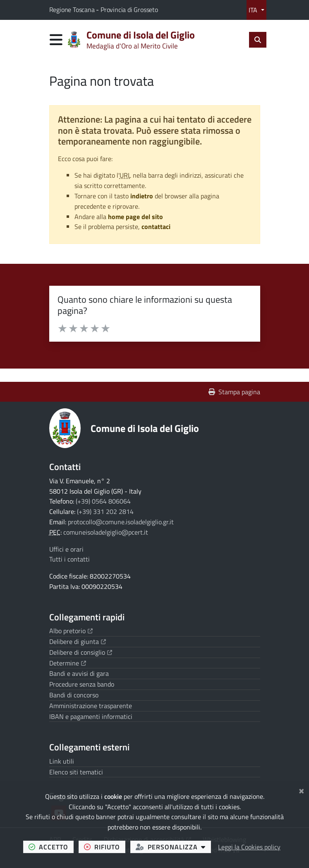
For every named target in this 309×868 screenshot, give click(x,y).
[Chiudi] (301, 790)
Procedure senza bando (82, 684)
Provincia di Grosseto (129, 10)
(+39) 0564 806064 (103, 501)
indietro (142, 196)
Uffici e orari (66, 549)
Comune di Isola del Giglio (145, 428)
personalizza (173, 847)
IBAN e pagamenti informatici (91, 716)
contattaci (156, 227)
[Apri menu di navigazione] (56, 40)
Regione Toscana (73, 10)
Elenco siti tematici (76, 772)
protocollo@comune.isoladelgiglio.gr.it (121, 522)
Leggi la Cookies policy (249, 847)
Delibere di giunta (78, 641)
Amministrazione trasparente (91, 706)
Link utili (62, 761)
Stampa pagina (234, 392)
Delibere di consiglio (81, 652)
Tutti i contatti (69, 559)
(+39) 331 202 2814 (105, 511)
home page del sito (135, 217)
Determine (68, 663)
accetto (51, 847)
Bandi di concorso (74, 695)
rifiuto (105, 847)
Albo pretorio (71, 631)
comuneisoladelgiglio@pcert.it (106, 532)
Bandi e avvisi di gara (79, 673)
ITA (254, 10)
